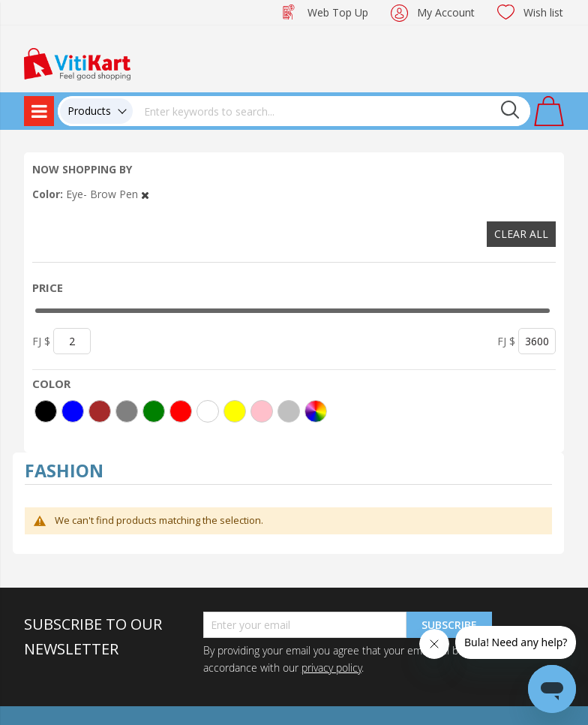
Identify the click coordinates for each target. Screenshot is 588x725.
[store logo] (77, 63)
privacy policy (331, 668)
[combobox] (331, 111)
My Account (446, 12)
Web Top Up (338, 12)
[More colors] (316, 411)
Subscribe (449, 625)
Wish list (543, 12)
